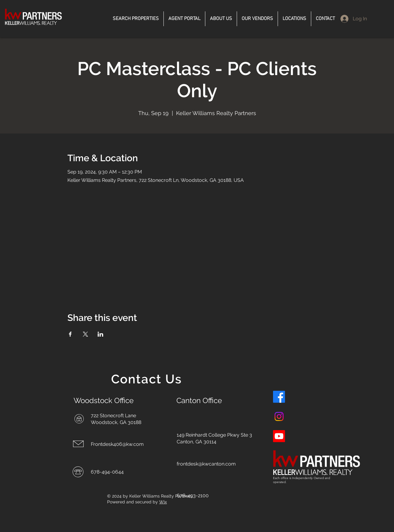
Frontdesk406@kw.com (117, 444)
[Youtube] (279, 436)
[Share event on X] (85, 334)
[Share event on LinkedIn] (101, 334)
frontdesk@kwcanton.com (206, 464)
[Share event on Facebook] (70, 334)
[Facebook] (279, 397)
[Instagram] (279, 416)
